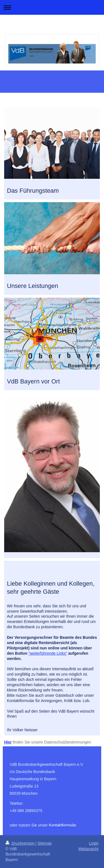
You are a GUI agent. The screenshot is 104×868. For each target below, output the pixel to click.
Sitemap (45, 843)
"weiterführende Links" (48, 653)
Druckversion (20, 843)
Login (94, 843)
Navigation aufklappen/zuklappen (52, 7)
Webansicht (88, 849)
